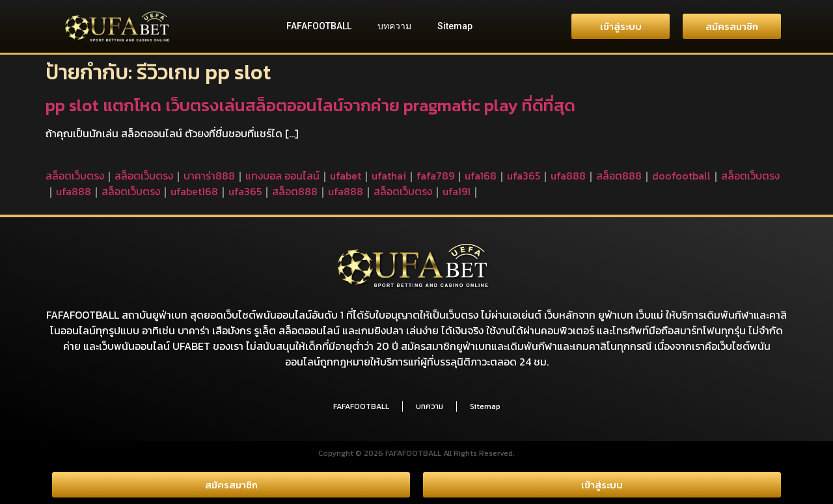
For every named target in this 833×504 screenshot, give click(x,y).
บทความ (394, 26)
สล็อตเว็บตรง (75, 176)
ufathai (389, 176)
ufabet (346, 176)
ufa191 (457, 191)
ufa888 (568, 176)
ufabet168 (194, 191)
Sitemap (455, 26)
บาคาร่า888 (209, 176)
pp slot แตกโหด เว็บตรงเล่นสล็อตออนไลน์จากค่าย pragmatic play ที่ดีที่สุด (310, 105)
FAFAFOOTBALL (319, 26)
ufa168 (481, 176)
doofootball (681, 176)
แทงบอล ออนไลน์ (282, 176)
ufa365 (524, 176)
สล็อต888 (619, 176)
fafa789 (435, 176)
